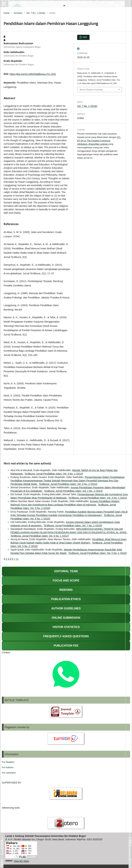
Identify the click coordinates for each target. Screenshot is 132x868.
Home (7, 13)
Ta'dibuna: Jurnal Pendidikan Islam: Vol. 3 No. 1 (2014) (54, 474)
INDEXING (66, 590)
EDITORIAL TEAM (66, 571)
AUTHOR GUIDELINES (66, 608)
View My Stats (21, 861)
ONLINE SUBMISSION (66, 618)
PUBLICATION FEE (66, 646)
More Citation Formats (91, 90)
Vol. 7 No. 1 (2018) (36, 13)
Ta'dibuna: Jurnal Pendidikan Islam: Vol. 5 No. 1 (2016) (98, 553)
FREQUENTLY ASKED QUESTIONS (66, 636)
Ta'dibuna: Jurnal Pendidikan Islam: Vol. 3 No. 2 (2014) (68, 484)
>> (17, 559)
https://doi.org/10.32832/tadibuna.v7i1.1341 (33, 74)
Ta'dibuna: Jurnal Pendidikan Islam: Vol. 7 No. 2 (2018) (73, 526)
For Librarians (9, 773)
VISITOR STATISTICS (66, 627)
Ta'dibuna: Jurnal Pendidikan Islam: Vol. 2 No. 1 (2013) (73, 491)
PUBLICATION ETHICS (66, 599)
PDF (85, 37)
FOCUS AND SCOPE (66, 581)
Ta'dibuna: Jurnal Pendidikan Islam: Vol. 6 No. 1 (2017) (40, 536)
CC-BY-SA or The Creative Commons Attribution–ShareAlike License (99, 141)
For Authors (8, 767)
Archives (18, 13)
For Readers (8, 762)
